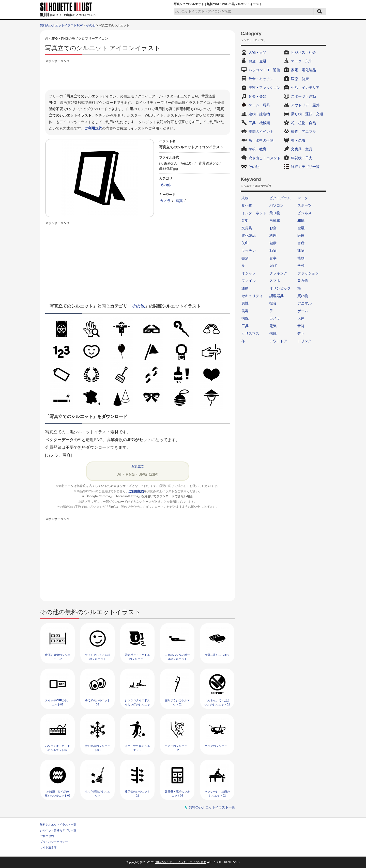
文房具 (247, 228)
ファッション (308, 273)
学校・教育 (257, 149)
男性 (245, 303)
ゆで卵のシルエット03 (97, 702)
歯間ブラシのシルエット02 (177, 702)
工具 (245, 326)
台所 (301, 243)
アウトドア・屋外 (305, 105)
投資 (273, 303)
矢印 (245, 243)
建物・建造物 (259, 114)
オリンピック (280, 288)
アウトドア (278, 341)
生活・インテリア (305, 88)
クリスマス (250, 334)
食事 (273, 258)
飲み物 (303, 281)
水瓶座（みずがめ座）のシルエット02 (57, 793)
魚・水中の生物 (261, 140)
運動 (245, 288)
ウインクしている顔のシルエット (97, 657)
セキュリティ (252, 296)
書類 (245, 258)
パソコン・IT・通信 (264, 70)
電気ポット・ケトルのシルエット (137, 657)
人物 (245, 198)
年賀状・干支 (302, 158)
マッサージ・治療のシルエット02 (217, 793)
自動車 (275, 221)
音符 (301, 326)
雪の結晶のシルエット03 (97, 748)
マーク (303, 198)
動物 (273, 251)
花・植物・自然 (303, 123)
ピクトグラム (280, 198)
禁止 (301, 334)
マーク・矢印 (302, 61)
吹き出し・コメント (265, 158)
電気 (273, 326)
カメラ (165, 201)
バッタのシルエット (217, 746)
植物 (301, 258)
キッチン (249, 251)
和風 (301, 221)
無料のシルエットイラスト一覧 (212, 807)
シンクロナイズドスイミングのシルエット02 (137, 704)
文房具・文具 (302, 149)
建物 (301, 251)
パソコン (277, 205)
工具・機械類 (259, 123)
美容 (245, 311)
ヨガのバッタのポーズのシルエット (177, 657)
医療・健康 (300, 79)
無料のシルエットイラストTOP (61, 25)
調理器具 (277, 296)
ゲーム (303, 311)
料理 (273, 236)
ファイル (249, 281)
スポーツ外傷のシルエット (137, 748)
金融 (301, 228)
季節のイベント (261, 132)
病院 (245, 318)
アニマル (304, 303)
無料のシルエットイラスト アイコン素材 (181, 862)
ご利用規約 (93, 128)
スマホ (275, 281)
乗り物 (275, 213)
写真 (179, 201)
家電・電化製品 (303, 70)
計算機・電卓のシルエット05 (177, 793)
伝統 (273, 334)
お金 (273, 228)
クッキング (278, 273)
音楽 (245, 221)
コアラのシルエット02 (177, 748)
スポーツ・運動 (303, 96)
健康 (273, 243)
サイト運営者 (48, 847)
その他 (91, 25)
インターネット (254, 213)
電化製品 (249, 236)
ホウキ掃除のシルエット (97, 793)
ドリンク (304, 341)
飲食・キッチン (261, 79)
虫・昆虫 (298, 140)
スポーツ (304, 205)
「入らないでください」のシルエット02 (217, 702)
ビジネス (304, 213)
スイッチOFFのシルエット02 (58, 702)
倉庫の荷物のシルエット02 (58, 657)
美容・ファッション (265, 88)
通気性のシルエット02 (137, 793)
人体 (301, 318)
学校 (301, 266)
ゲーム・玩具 (259, 105)
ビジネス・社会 (303, 52)
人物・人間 (257, 52)
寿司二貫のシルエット (217, 657)
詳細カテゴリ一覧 (305, 167)
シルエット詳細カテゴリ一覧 (58, 830)
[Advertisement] (138, 76)
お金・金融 (257, 61)
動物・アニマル (303, 132)
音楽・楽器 (257, 96)
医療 (301, 236)
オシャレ (249, 273)
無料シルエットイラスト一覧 (58, 824)
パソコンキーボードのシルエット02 (58, 748)
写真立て (138, 466)
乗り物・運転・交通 (307, 114)
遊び (273, 266)
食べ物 (247, 205)
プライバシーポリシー (54, 842)
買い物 (303, 296)
